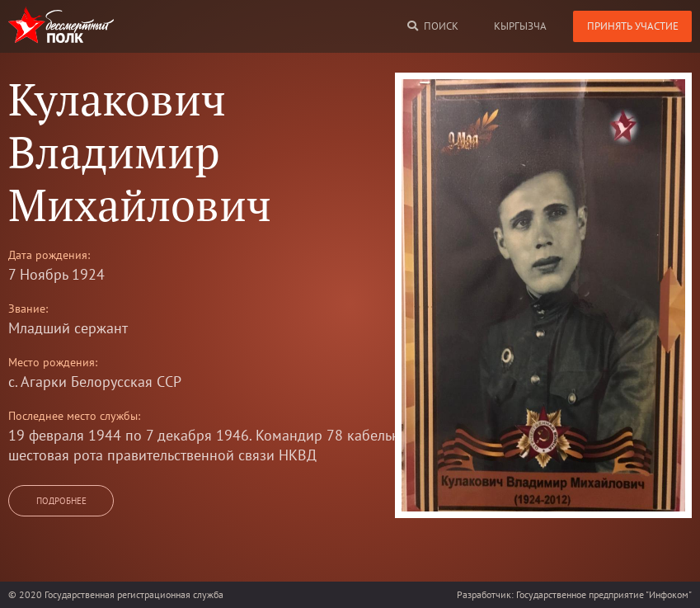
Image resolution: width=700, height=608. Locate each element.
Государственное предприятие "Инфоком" (604, 594)
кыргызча (520, 26)
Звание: (28, 309)
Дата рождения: (49, 255)
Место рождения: (53, 362)
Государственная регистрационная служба (134, 594)
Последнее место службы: (74, 416)
